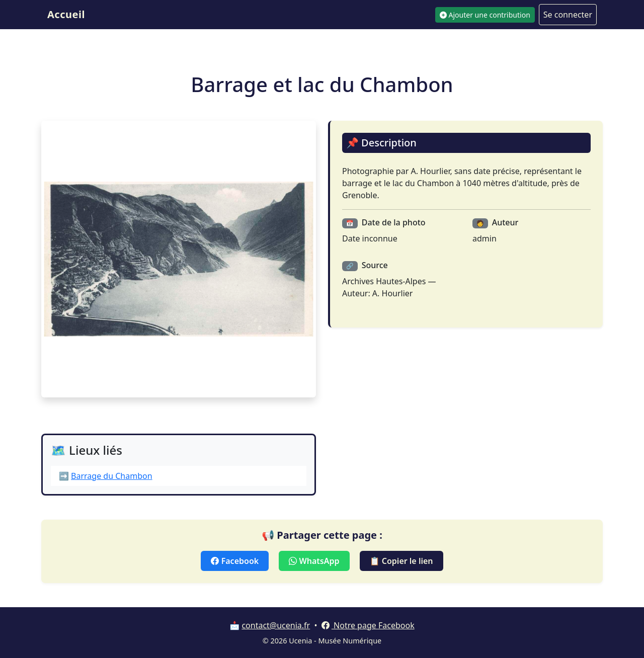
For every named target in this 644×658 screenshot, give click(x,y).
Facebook (235, 561)
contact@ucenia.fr (276, 625)
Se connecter (568, 15)
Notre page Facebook (368, 625)
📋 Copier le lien (401, 561)
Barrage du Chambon (112, 476)
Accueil (66, 14)
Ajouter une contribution (485, 15)
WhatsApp (314, 561)
